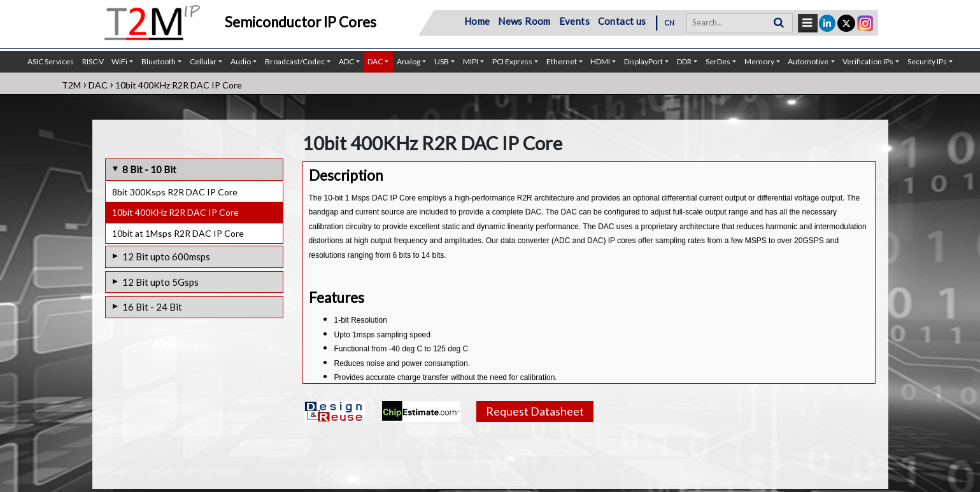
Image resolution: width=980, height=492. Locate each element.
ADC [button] (346, 61)
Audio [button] (241, 61)
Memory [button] (759, 61)
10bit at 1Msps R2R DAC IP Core (178, 233)
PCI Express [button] (512, 61)
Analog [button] (408, 61)
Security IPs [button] (927, 61)
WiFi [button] (119, 61)
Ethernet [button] (562, 61)
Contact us (622, 21)
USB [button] (442, 61)
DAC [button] (375, 61)
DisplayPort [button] (643, 61)
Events (574, 21)
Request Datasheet (535, 411)
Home (477, 21)
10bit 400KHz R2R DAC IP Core (175, 212)
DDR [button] (684, 61)
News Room (524, 21)
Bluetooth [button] (159, 61)
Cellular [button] (203, 61)
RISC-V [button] (93, 61)
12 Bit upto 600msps (166, 257)
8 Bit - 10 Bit (149, 169)
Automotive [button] (808, 61)
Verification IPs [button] (868, 61)
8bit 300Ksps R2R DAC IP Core (175, 192)
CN (670, 23)
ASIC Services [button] (51, 61)
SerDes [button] (718, 61)
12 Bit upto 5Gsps (160, 282)
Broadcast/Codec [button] (295, 61)
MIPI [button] (471, 61)
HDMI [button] (600, 61)
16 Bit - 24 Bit (152, 307)
